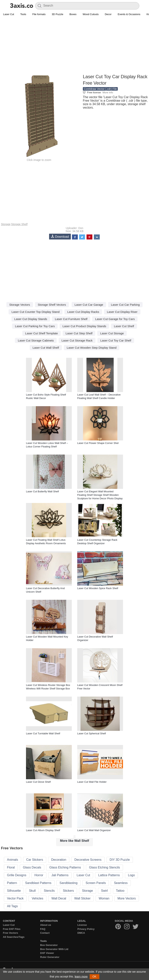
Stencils (49, 891)
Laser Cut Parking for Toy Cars (35, 326)
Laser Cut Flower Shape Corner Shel (98, 443)
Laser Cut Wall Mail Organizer (94, 830)
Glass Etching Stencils (104, 867)
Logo (132, 875)
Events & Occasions (129, 14)
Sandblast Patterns (38, 883)
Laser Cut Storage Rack (77, 340)
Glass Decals (32, 867)
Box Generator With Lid (54, 949)
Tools (23, 14)
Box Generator (49, 945)
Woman (104, 898)
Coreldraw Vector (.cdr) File (100, 89)
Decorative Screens (88, 860)
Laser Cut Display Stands (31, 319)
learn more (81, 977)
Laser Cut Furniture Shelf (71, 319)
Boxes (73, 14)
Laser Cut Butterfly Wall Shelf (42, 491)
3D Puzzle (58, 14)
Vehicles (37, 898)
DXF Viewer (47, 953)
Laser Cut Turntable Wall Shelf (43, 733)
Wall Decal (59, 898)
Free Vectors (10, 933)
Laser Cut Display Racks (83, 312)
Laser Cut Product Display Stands (84, 326)
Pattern (12, 883)
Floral (11, 867)
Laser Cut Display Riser (122, 312)
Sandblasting (69, 883)
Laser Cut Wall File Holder (92, 782)
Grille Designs (17, 875)
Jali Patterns (60, 875)
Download (60, 236)
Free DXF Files (12, 929)
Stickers (68, 891)
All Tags (12, 906)
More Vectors (127, 898)
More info (108, 92)
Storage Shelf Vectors (52, 305)
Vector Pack (15, 898)
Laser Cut (9, 14)
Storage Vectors (20, 305)
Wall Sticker (82, 898)
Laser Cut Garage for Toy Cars (115, 319)
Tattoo (120, 891)
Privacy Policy (86, 929)
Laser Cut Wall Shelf (46, 348)
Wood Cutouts (91, 14)
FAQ (43, 929)
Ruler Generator (50, 957)
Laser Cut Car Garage (89, 305)
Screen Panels (96, 883)
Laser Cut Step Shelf (79, 333)
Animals (13, 860)
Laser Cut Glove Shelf (38, 782)
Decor (108, 14)
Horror (39, 875)
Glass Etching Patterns (65, 867)
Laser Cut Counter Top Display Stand (35, 312)
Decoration (59, 860)
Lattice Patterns (109, 875)
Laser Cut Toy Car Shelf (116, 340)
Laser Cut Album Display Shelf (43, 830)
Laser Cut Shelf (124, 326)
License (82, 925)
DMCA (81, 933)
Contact (45, 933)
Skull (32, 891)
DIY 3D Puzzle (120, 860)
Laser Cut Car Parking (125, 305)
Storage (6, 224)
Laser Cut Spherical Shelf (91, 733)
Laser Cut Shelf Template (42, 333)
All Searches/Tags (14, 937)
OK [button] (94, 977)
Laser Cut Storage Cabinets (36, 340)
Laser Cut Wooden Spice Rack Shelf (98, 588)
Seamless (121, 883)
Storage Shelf (19, 224)
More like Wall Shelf (74, 841)
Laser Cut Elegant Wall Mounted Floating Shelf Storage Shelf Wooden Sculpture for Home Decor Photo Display (100, 495)
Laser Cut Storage (112, 333)
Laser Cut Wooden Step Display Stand (92, 348)
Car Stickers (35, 860)
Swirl (104, 891)
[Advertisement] (74, 46)
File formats (39, 14)
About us (46, 925)
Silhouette (14, 891)
